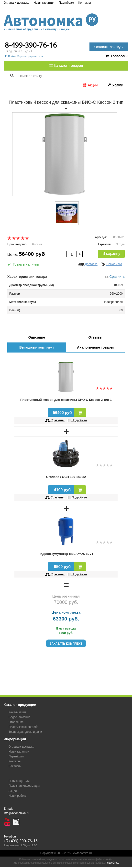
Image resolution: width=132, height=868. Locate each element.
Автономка (66, 20)
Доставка (88, 264)
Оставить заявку (109, 47)
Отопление (16, 722)
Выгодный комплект (37, 347)
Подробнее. (112, 863)
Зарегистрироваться (30, 56)
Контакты (85, 3)
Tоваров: (117, 56)
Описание (37, 337)
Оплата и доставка (16, 3)
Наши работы (18, 796)
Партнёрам (66, 3)
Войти (10, 56)
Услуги (115, 85)
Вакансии (15, 766)
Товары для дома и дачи (25, 732)
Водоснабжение (19, 717)
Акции (90, 85)
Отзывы (95, 337)
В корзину (111, 253)
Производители (19, 781)
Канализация (17, 712)
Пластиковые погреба (23, 727)
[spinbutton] (72, 254)
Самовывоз (112, 264)
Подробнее (77, 420)
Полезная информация (24, 786)
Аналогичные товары (95, 347)
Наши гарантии (44, 3)
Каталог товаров (66, 66)
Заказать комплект (66, 644)
